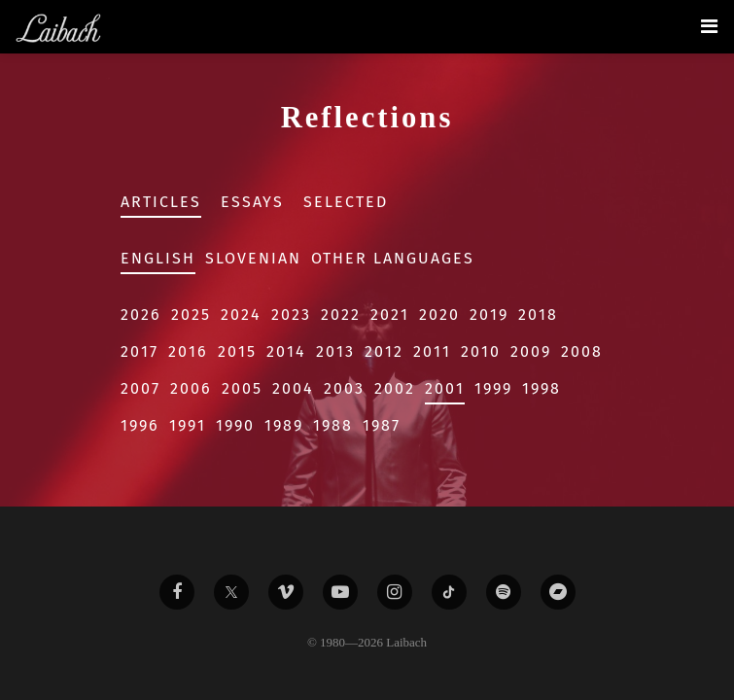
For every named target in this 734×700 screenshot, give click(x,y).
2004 (293, 388)
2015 (237, 351)
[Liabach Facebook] (177, 592)
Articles (161, 202)
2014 (286, 351)
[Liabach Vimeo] (286, 592)
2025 (191, 315)
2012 (384, 351)
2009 (531, 351)
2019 (489, 315)
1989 (284, 425)
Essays (252, 202)
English (158, 258)
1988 (333, 425)
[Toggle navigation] (709, 26)
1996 (140, 425)
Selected (346, 202)
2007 (140, 388)
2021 (390, 315)
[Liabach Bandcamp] (558, 592)
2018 (538, 315)
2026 (141, 315)
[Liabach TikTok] (449, 592)
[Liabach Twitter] (231, 592)
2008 (582, 351)
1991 (188, 425)
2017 (140, 351)
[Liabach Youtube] (340, 592)
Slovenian (253, 258)
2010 (481, 351)
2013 (335, 351)
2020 (439, 315)
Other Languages (393, 258)
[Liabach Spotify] (504, 592)
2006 (191, 388)
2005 (242, 388)
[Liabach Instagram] (395, 592)
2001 (445, 388)
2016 (188, 351)
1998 (542, 388)
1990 (235, 425)
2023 (291, 315)
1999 (493, 388)
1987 (382, 425)
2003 (344, 388)
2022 (341, 315)
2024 (241, 315)
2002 (395, 388)
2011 (432, 351)
